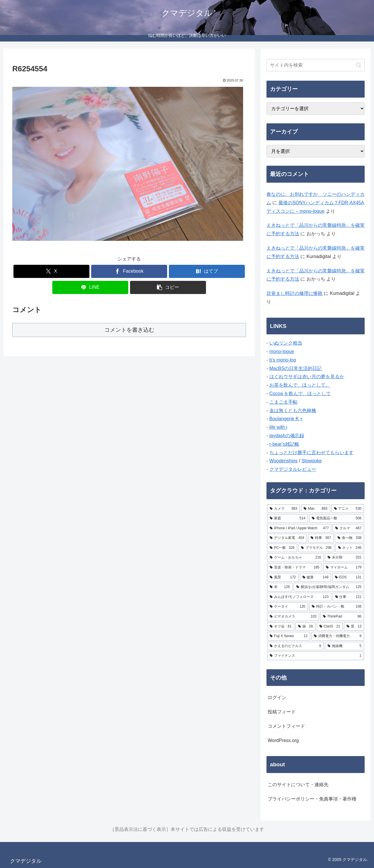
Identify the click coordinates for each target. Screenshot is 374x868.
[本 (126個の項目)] (280, 587)
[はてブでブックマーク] (207, 271)
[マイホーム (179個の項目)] (344, 568)
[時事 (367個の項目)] (321, 538)
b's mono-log (283, 360)
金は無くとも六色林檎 (293, 410)
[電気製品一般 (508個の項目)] (337, 518)
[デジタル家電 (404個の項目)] (287, 538)
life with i (278, 427)
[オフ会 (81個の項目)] (281, 627)
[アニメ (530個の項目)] (348, 509)
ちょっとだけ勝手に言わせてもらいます (311, 453)
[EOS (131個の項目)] (348, 577)
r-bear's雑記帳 (284, 444)
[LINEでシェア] (90, 287)
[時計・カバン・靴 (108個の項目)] (337, 607)
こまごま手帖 (283, 402)
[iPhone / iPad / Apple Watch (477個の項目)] (299, 528)
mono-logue (282, 351)
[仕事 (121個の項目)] (348, 597)
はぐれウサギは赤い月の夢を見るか (307, 377)
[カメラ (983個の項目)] (283, 509)
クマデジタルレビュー (293, 469)
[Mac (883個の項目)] (315, 509)
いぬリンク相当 (286, 343)
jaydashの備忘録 (287, 436)
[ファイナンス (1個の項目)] (316, 656)
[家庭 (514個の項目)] (288, 518)
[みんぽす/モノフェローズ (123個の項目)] (299, 597)
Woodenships (284, 461)
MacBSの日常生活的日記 (296, 368)
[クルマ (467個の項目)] (348, 528)
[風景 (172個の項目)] (283, 577)
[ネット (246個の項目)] (350, 548)
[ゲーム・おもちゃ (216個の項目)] (295, 558)
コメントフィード (286, 726)
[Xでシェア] (51, 271)
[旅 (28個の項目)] (305, 627)
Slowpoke (312, 461)
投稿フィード (282, 712)
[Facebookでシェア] (129, 271)
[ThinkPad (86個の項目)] (342, 617)
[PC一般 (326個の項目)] (282, 548)
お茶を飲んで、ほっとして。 (300, 385)
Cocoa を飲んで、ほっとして (300, 394)
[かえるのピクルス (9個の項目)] (295, 646)
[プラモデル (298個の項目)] (316, 548)
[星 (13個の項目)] (354, 627)
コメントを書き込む (129, 330)
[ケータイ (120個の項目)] (288, 607)
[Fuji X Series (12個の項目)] (289, 636)
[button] (168, 287)
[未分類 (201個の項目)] (344, 558)
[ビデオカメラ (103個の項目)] (293, 617)
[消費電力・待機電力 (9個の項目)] (338, 636)
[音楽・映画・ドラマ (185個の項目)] (295, 568)
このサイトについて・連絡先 (298, 785)
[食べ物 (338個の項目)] (349, 538)
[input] (316, 65)
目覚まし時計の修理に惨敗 (295, 293)
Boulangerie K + (286, 419)
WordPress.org (283, 740)
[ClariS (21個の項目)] (330, 627)
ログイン (277, 697)
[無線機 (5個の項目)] (344, 646)
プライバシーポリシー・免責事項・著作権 (312, 799)
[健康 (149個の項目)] (316, 577)
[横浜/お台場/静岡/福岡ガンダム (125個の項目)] (329, 587)
